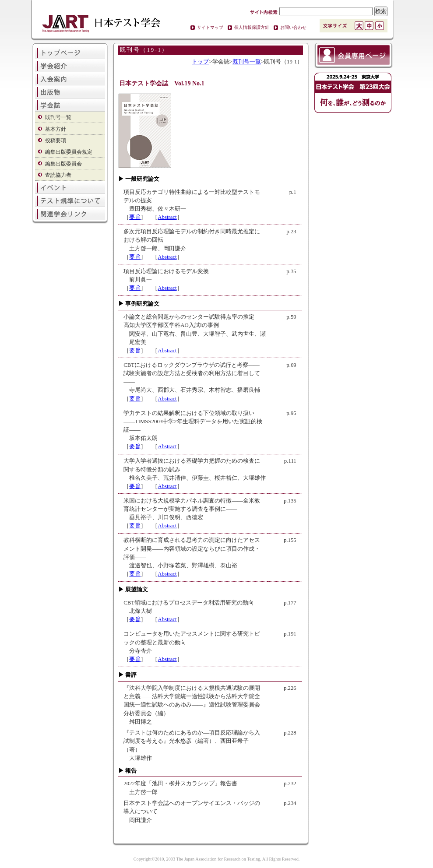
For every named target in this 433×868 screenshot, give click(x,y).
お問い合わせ (293, 27)
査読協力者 (58, 175)
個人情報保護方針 (252, 27)
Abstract (167, 217)
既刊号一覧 (58, 117)
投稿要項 (56, 141)
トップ (200, 62)
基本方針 (56, 129)
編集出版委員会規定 (69, 152)
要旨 (135, 217)
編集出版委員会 (63, 164)
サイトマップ (210, 27)
